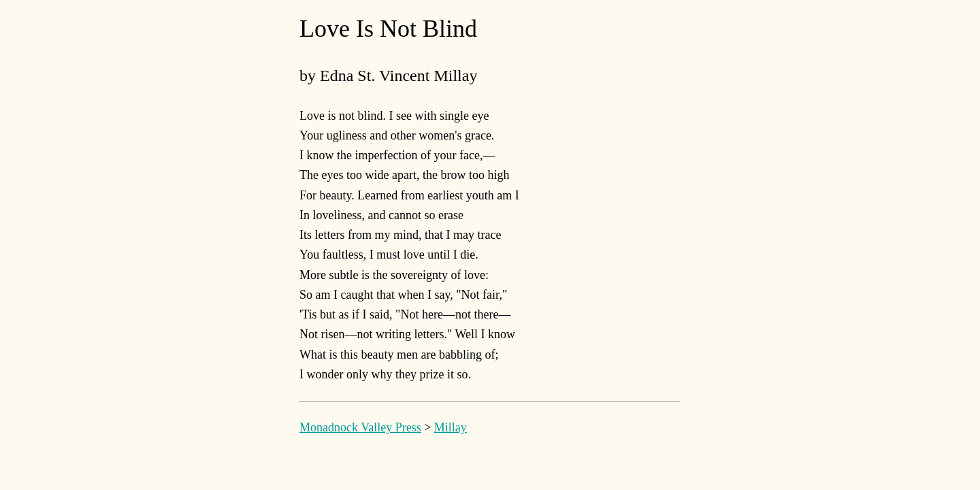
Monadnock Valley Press (360, 427)
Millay (451, 427)
